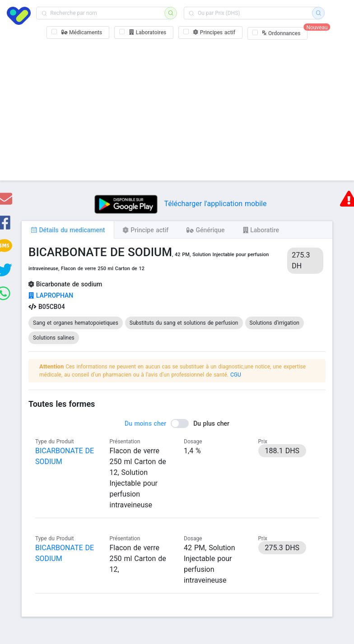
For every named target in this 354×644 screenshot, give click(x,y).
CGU (236, 375)
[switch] (177, 423)
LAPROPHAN (51, 295)
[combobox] (103, 13)
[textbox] (103, 13)
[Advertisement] (177, 108)
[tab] (68, 230)
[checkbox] (78, 32)
